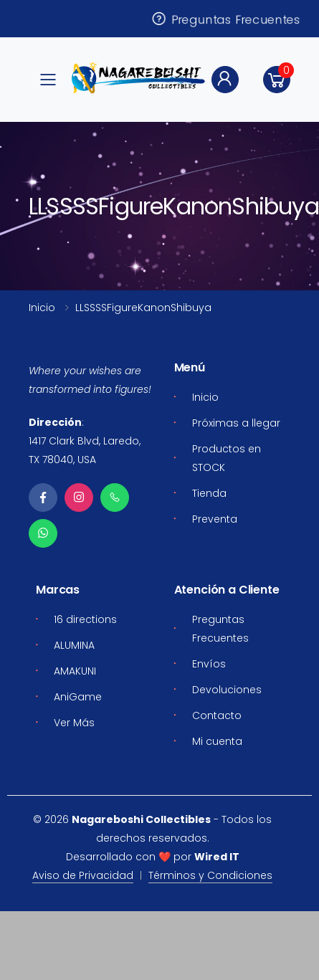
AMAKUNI (75, 671)
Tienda (209, 493)
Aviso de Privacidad (83, 875)
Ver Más (74, 723)
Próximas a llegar (236, 423)
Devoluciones (227, 690)
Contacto (217, 715)
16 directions (85, 619)
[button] (277, 80)
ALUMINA (74, 645)
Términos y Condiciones (210, 875)
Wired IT (217, 857)
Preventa (215, 519)
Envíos (209, 664)
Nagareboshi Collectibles (141, 819)
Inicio (42, 308)
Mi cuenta (217, 741)
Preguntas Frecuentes (225, 19)
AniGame (78, 697)
